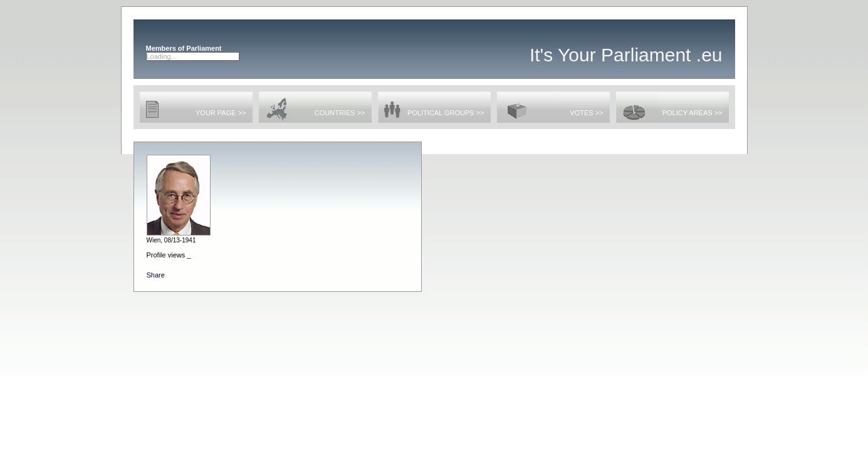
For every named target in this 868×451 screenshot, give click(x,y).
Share (156, 275)
